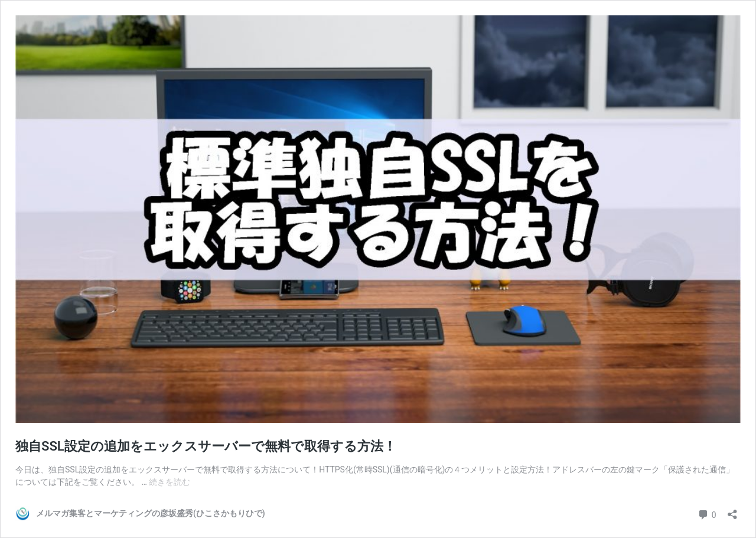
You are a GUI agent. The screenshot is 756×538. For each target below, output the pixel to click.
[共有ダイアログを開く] (732, 511)
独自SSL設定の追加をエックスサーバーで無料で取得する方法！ (206, 446)
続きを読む (170, 482)
